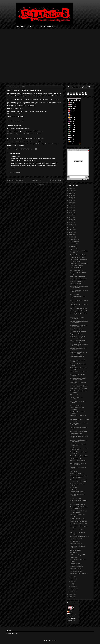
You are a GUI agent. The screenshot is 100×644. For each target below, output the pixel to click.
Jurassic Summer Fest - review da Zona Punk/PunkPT (79, 326)
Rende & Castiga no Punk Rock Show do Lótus (79, 291)
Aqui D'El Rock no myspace (78, 461)
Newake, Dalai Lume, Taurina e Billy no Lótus (79, 449)
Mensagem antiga (56, 180)
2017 (71, 210)
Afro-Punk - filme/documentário (79, 573)
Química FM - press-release (78, 331)
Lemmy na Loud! (75, 557)
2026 (71, 188)
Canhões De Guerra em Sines (79, 524)
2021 (71, 200)
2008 (71, 232)
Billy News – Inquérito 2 (77, 395)
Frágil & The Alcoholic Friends (79, 308)
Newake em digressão (76, 566)
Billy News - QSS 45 (76, 569)
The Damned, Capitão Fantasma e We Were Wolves (79, 508)
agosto (73, 249)
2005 (71, 594)
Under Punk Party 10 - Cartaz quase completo (78, 512)
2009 (71, 230)
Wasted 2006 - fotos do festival (79, 372)
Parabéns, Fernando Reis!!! (78, 255)
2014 (71, 217)
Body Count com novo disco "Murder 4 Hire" (78, 464)
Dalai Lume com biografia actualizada (77, 318)
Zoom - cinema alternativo (77, 276)
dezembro (73, 239)
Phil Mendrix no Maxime (77, 571)
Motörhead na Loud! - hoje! (78, 474)
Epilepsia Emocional (76, 564)
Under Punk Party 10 (76, 405)
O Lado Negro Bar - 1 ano (77, 519)
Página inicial (36, 180)
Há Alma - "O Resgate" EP (78, 555)
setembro (73, 246)
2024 (71, 193)
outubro (73, 244)
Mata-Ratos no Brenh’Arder (78, 530)
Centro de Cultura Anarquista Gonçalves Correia (78, 379)
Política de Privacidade (12, 633)
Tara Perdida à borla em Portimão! (77, 489)
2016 (71, 213)
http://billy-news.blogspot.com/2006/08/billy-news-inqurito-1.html (24, 134)
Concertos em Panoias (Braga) (79, 386)
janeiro (73, 591)
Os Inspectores (74, 294)
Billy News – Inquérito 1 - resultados (77, 398)
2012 (71, 222)
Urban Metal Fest (75, 541)
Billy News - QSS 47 (76, 458)
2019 (71, 205)
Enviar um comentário (15, 172)
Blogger (55, 640)
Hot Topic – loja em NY (77, 539)
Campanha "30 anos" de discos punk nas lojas (79, 287)
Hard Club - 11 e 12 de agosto (79, 521)
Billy (70, 612)
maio (72, 581)
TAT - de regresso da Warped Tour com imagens (78, 341)
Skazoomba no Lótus (76, 434)
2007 (71, 235)
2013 (71, 220)
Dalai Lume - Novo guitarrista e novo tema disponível (79, 264)
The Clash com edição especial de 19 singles (79, 322)
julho (72, 577)
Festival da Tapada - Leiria (78, 281)
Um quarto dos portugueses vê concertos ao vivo (79, 261)
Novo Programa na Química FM (79, 311)
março (72, 586)
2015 (71, 215)
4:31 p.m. (14, 169)
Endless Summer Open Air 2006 (79, 456)
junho (72, 579)
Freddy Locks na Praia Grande (79, 279)
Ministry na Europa (75, 498)
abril (72, 584)
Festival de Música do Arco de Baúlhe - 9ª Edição (79, 353)
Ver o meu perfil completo (71, 621)
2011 (71, 225)
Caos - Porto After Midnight (78, 270)
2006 (71, 237)
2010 (71, 227)
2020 (71, 203)
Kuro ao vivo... (74, 552)
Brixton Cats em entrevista (78, 257)
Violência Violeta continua (77, 492)
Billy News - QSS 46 (76, 550)
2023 (71, 196)
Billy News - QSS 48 (76, 284)
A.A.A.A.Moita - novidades (77, 504)
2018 (71, 208)
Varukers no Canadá (76, 268)
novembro (73, 242)
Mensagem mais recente (15, 180)
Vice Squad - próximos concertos (79, 536)
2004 (71, 597)
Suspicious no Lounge (76, 334)
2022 (71, 198)
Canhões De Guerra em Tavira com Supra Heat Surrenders (79, 481)
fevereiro (73, 589)
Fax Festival (74, 471)
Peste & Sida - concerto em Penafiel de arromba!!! (78, 337)
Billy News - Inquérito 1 (77, 544)
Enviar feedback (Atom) (38, 185)
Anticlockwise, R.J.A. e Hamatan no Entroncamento (79, 477)
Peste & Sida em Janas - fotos (79, 389)
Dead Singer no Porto (76, 329)
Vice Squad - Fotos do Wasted (79, 431)
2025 (71, 191)
